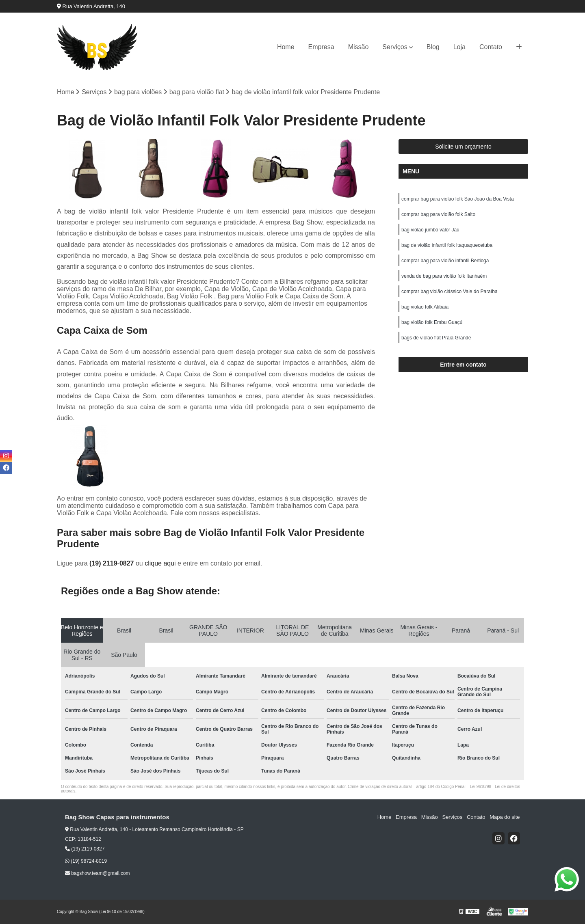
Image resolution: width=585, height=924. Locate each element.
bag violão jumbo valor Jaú (430, 230)
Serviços (395, 47)
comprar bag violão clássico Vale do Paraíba (450, 292)
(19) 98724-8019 (86, 861)
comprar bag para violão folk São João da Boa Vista (458, 199)
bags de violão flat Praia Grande (436, 338)
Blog (433, 47)
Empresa (321, 47)
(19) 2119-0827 (113, 563)
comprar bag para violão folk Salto (438, 215)
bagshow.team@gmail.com (97, 873)
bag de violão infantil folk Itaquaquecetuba (447, 246)
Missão (359, 47)
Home (286, 47)
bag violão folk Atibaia (426, 307)
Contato (491, 47)
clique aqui (160, 563)
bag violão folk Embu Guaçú (432, 323)
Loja (459, 47)
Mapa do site (505, 817)
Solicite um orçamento (463, 147)
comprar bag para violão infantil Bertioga (445, 261)
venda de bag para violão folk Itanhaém (444, 276)
